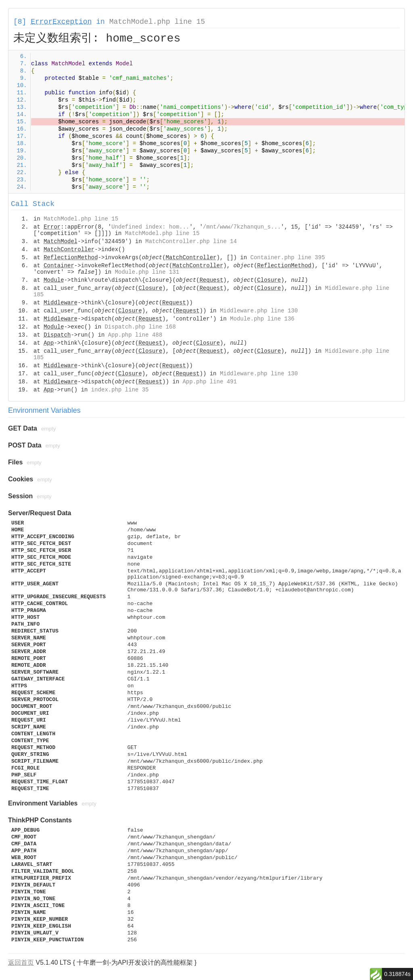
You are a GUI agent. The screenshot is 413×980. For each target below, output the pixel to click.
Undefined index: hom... (150, 227)
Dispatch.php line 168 (140, 327)
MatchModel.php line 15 (157, 22)
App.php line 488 (135, 335)
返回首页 (21, 962)
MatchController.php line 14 (191, 241)
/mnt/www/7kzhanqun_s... (242, 227)
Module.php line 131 (147, 272)
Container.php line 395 (288, 258)
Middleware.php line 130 (259, 311)
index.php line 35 (120, 390)
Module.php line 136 (262, 319)
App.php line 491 (210, 382)
